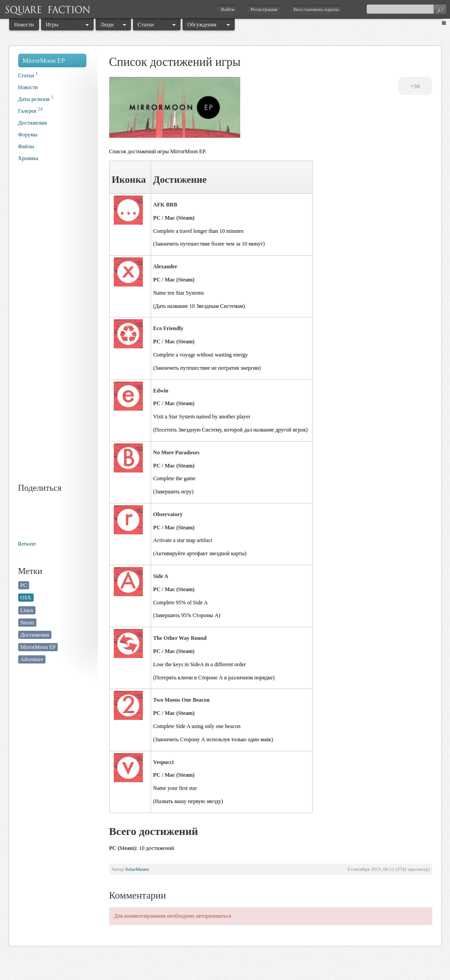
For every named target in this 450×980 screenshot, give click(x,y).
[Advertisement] (55, 329)
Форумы (28, 135)
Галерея (27, 111)
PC (24, 585)
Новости (24, 25)
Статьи (146, 25)
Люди (107, 25)
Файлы (26, 146)
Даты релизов (34, 99)
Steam (27, 623)
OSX (26, 598)
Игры (52, 25)
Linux (27, 610)
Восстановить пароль (316, 9)
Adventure (32, 659)
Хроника (28, 158)
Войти (227, 9)
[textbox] (406, 9)
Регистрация (264, 9)
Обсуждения (202, 25)
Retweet (27, 544)
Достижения (33, 123)
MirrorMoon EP (44, 60)
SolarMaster (137, 869)
